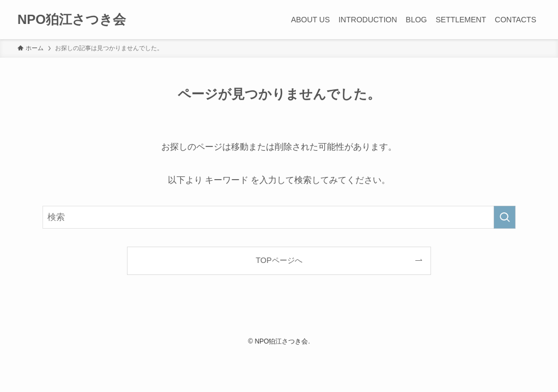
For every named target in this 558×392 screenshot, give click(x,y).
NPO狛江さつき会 (72, 20)
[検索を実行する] (505, 217)
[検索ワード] (279, 217)
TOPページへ (279, 260)
